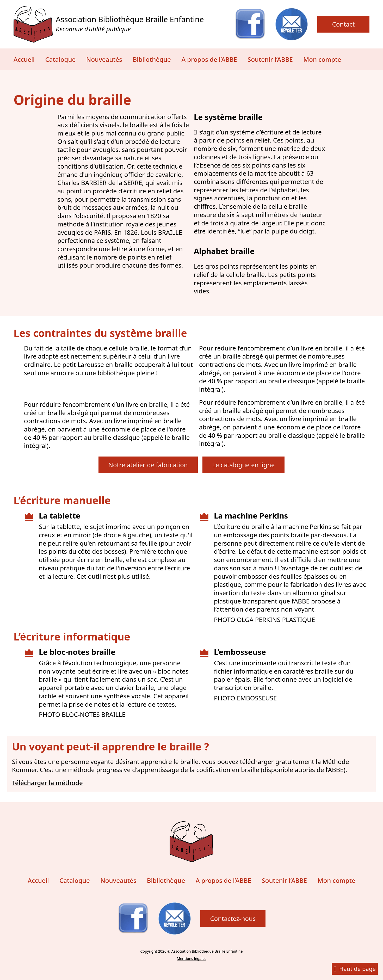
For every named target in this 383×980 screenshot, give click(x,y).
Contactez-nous (233, 918)
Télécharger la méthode (47, 783)
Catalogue (61, 59)
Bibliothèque (152, 59)
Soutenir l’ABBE (270, 59)
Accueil (24, 59)
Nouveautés (104, 59)
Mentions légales (191, 959)
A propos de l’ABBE (209, 59)
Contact (344, 24)
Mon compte (322, 59)
